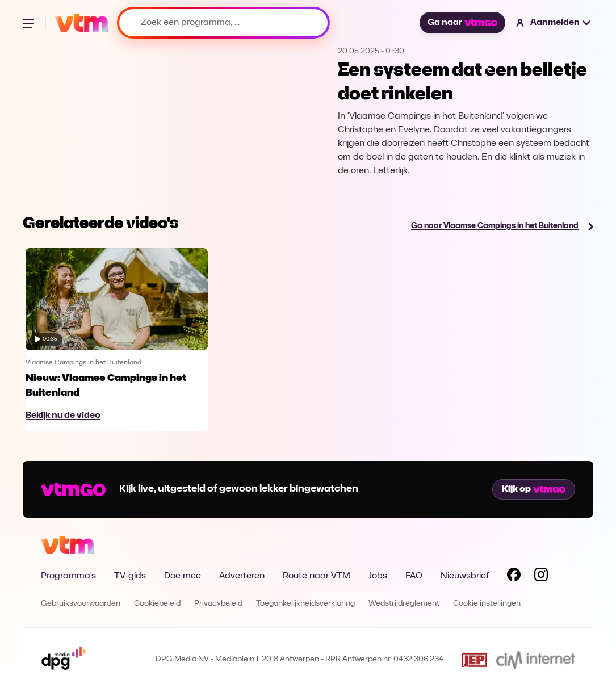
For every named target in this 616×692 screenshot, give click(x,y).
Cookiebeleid (157, 604)
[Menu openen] (30, 23)
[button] (554, 23)
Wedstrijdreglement (404, 604)
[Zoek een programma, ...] (223, 23)
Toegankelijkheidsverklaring (305, 604)
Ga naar (462, 23)
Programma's (68, 576)
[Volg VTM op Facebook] (514, 577)
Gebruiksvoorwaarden (81, 604)
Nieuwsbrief (465, 576)
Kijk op (534, 489)
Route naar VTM (317, 576)
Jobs (378, 576)
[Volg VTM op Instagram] (541, 577)
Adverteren (242, 576)
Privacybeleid (218, 604)
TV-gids (130, 576)
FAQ (414, 576)
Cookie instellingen (487, 604)
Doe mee (183, 576)
